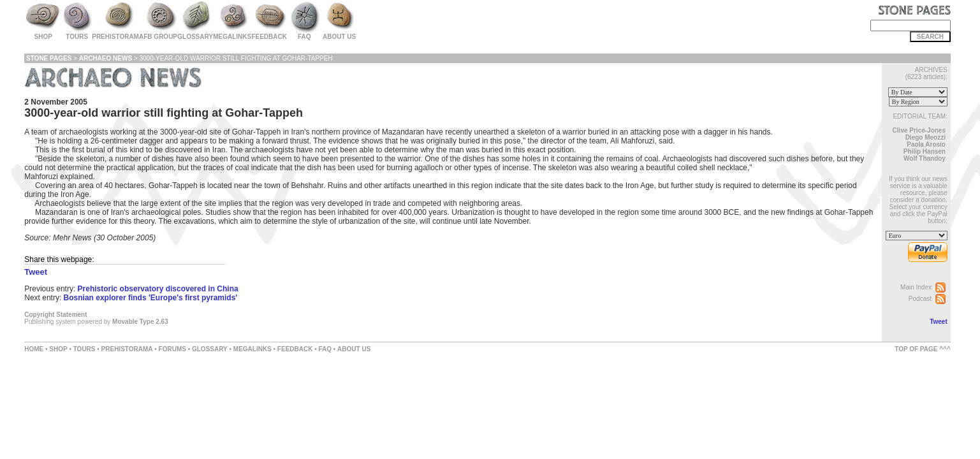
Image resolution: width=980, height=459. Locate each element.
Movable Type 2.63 (140, 322)
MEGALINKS (252, 349)
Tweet (939, 322)
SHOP (58, 349)
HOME (34, 349)
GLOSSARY (210, 349)
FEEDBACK (295, 349)
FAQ (325, 349)
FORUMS (172, 349)
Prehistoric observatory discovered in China (158, 289)
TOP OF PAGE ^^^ (923, 349)
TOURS (84, 349)
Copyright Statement (55, 315)
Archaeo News (106, 58)
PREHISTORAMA (127, 349)
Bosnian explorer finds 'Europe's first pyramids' (151, 298)
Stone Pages (49, 58)
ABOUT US (354, 349)
